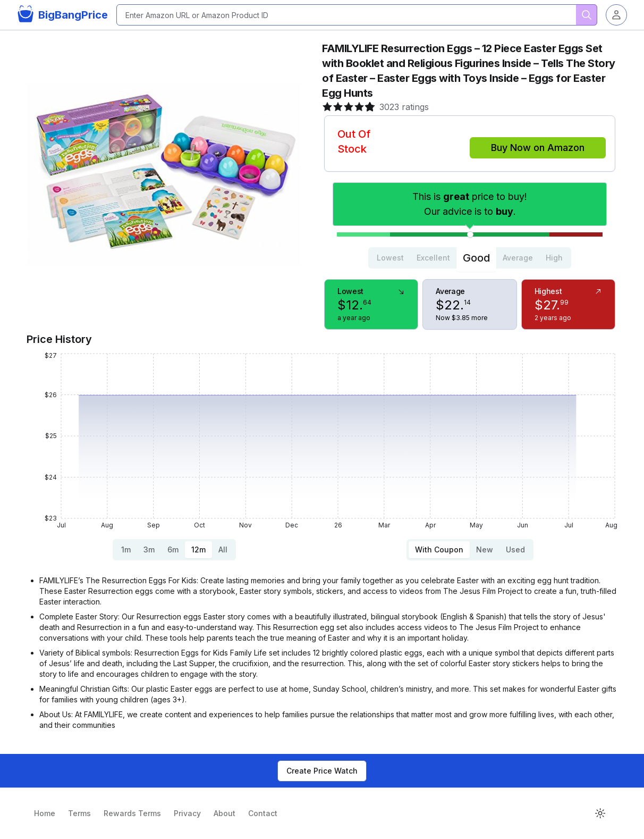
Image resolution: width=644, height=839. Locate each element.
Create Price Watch (322, 771)
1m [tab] (126, 549)
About (224, 813)
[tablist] (470, 258)
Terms (79, 813)
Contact (263, 813)
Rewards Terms (132, 813)
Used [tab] (515, 549)
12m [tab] (198, 549)
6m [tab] (173, 549)
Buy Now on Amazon (538, 148)
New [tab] (485, 549)
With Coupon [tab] (439, 549)
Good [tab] (476, 258)
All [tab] (223, 549)
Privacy (187, 813)
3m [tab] (149, 549)
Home (45, 813)
